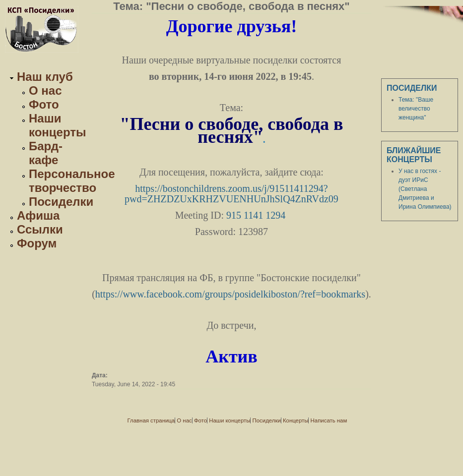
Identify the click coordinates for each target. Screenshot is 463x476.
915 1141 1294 (256, 215)
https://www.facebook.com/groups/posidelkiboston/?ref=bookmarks (230, 294)
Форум (37, 243)
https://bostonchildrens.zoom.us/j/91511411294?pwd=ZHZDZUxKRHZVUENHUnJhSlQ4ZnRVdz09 (231, 194)
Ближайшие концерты (414, 155)
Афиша (38, 215)
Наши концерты (58, 125)
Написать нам (329, 420)
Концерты (296, 420)
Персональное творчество (72, 181)
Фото (44, 104)
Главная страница (151, 420)
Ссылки (40, 229)
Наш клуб (45, 77)
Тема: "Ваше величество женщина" (416, 109)
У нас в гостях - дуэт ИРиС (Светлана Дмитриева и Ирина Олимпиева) (425, 189)
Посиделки (61, 202)
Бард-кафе (46, 153)
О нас (45, 90)
